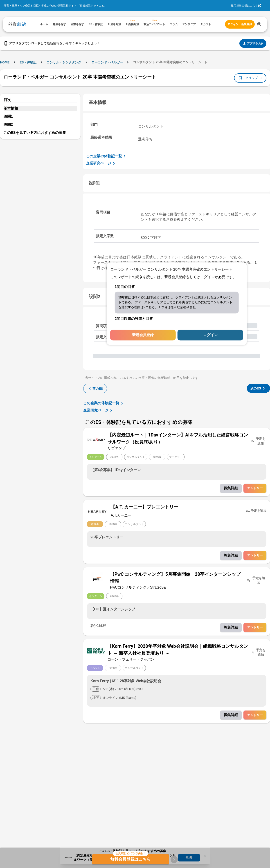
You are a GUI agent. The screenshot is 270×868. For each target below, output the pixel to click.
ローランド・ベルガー (107, 62)
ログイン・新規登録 (240, 24)
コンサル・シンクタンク (64, 62)
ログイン (210, 335)
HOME (5, 62)
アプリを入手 (253, 43)
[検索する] (259, 24)
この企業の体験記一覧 (107, 156)
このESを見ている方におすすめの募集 (35, 133)
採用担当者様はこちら (244, 6)
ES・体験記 (28, 62)
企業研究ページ (101, 163)
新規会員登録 (143, 335)
